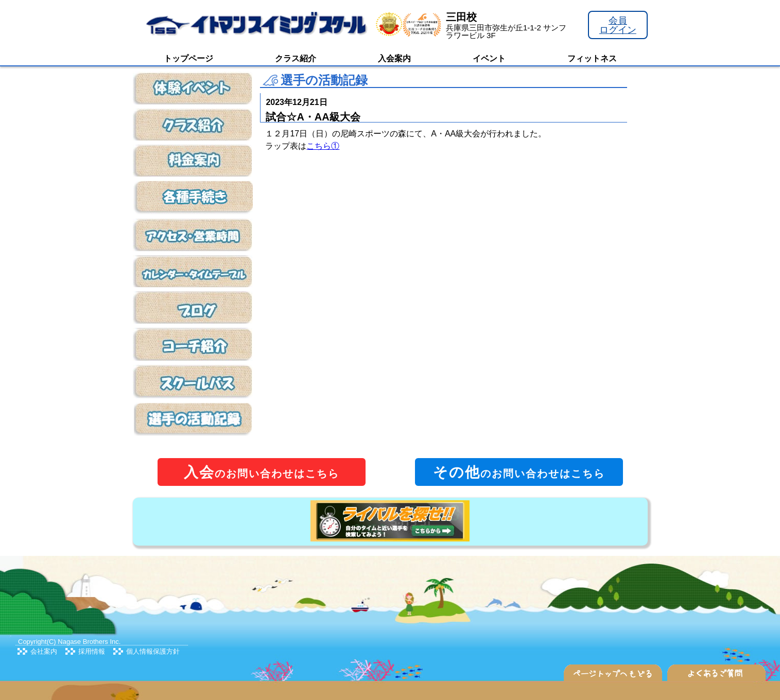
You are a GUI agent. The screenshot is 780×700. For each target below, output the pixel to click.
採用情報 (92, 651)
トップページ (188, 58)
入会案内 (394, 58)
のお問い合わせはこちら (262, 472)
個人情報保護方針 (153, 651)
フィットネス (592, 58)
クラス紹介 (296, 58)
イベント (489, 58)
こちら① (323, 146)
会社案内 (44, 651)
